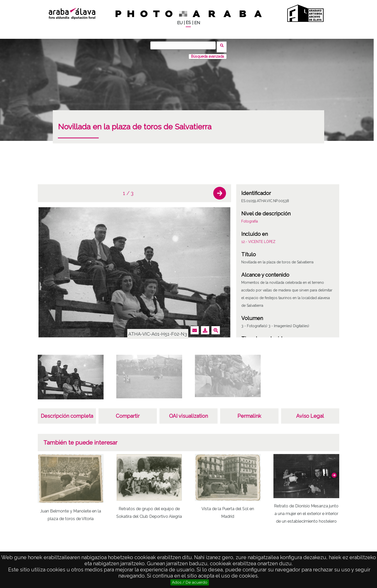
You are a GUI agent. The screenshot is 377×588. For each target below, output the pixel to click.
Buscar (223, 45)
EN (197, 23)
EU (180, 23)
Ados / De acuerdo (190, 582)
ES (188, 23)
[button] (220, 190)
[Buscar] (185, 45)
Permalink (249, 413)
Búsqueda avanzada (208, 53)
